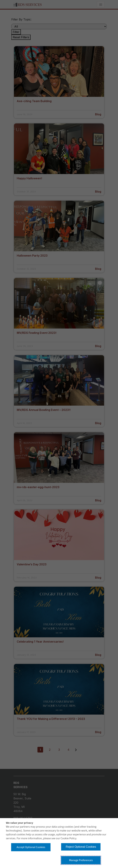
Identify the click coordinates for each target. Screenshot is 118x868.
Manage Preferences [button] (81, 860)
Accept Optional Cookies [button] (31, 847)
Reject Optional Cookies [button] (81, 847)
